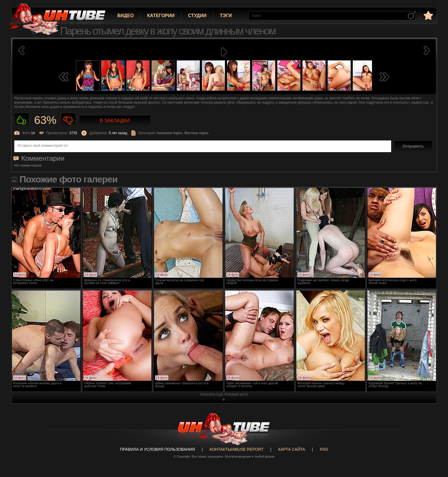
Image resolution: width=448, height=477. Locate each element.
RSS (324, 449)
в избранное (428, 15)
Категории (161, 16)
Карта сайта (292, 449)
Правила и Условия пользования (157, 449)
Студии (197, 16)
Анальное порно (169, 133)
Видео (126, 16)
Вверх (435, 449)
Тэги (226, 16)
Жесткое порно (196, 133)
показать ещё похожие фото (224, 395)
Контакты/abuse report (237, 449)
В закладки (115, 121)
